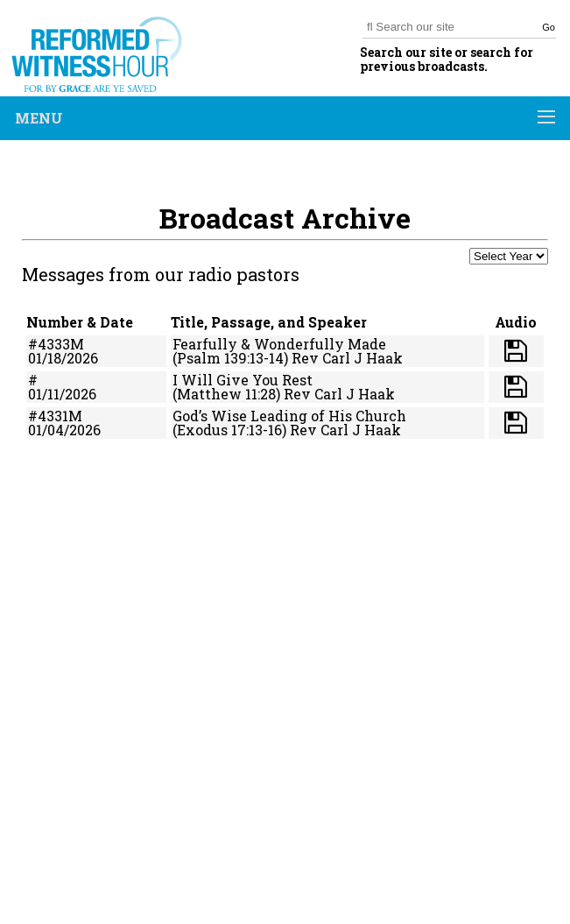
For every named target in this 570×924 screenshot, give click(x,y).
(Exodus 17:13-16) (229, 430)
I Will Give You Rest (243, 380)
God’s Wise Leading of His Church (289, 416)
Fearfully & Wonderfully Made (279, 344)
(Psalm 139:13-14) (230, 358)
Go (549, 27)
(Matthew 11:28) (226, 394)
